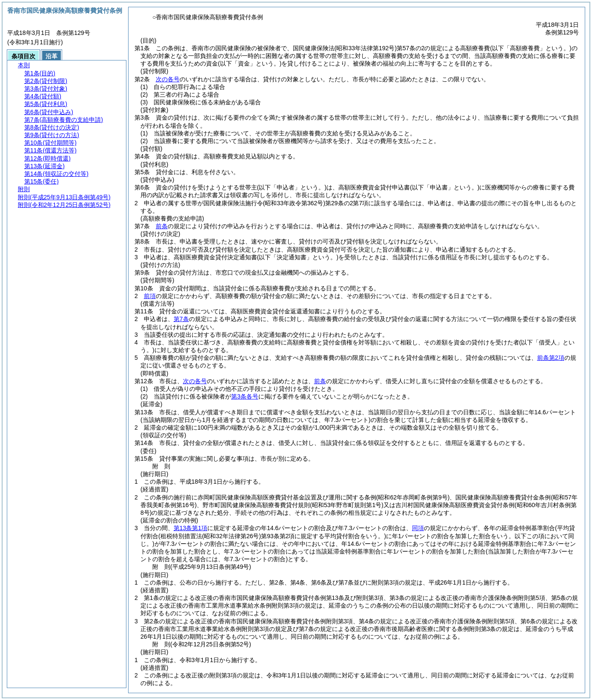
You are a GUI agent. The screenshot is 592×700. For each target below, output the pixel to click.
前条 (162, 226)
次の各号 (168, 79)
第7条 (181, 319)
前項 (150, 296)
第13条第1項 (190, 528)
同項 (418, 528)
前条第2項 (551, 358)
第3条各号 (245, 396)
